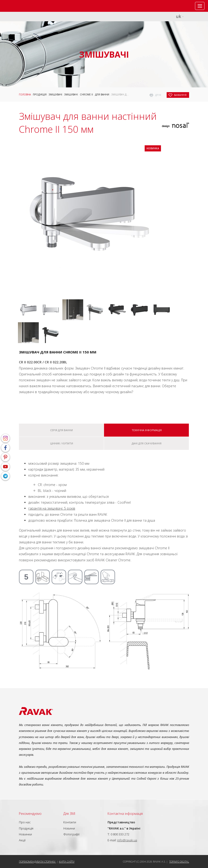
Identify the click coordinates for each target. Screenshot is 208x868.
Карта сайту (67, 862)
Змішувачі (55, 95)
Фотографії (71, 834)
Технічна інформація (147, 430)
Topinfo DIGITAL (179, 862)
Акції (22, 840)
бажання (180, 95)
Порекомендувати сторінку (37, 862)
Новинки (25, 834)
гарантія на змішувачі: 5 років (52, 508)
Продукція (40, 95)
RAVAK (18, 6)
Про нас (25, 822)
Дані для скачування (147, 443)
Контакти (70, 822)
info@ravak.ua (127, 840)
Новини (69, 828)
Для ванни (102, 95)
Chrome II (86, 95)
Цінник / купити (62, 443)
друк (158, 95)
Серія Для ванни (61, 430)
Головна (25, 95)
